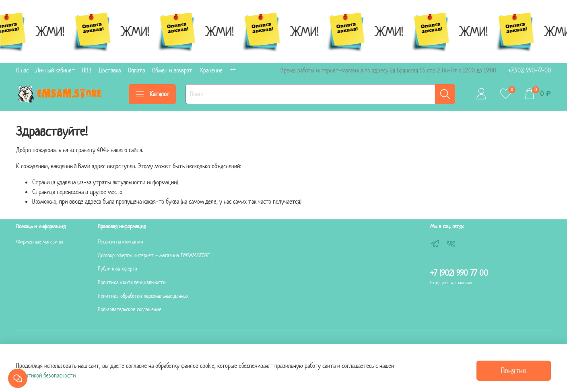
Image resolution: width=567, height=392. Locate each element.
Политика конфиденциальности (132, 282)
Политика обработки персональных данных (143, 296)
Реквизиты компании (121, 242)
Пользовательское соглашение (130, 309)
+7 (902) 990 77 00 (459, 273)
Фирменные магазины (39, 242)
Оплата (136, 70)
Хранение (211, 70)
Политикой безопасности (46, 375)
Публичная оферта (118, 269)
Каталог (152, 94)
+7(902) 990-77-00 (530, 70)
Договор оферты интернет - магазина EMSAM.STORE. (154, 255)
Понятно (514, 370)
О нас (22, 70)
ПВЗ (87, 70)
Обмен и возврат (172, 70)
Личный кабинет (55, 70)
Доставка (110, 70)
